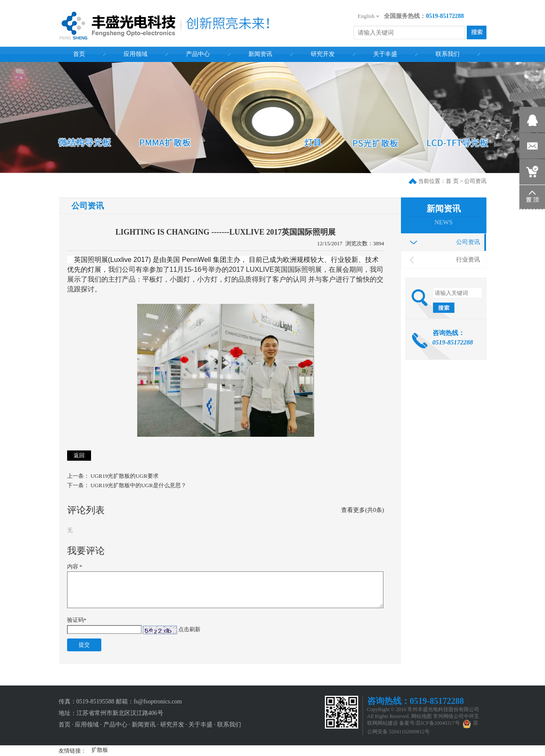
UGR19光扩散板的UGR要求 (125, 476)
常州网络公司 (448, 716)
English (366, 16)
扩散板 (100, 750)
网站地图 (421, 716)
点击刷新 (189, 629)
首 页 (452, 181)
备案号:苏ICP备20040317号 (430, 723)
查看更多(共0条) (362, 510)
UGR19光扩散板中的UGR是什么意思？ (138, 485)
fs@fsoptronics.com (158, 702)
